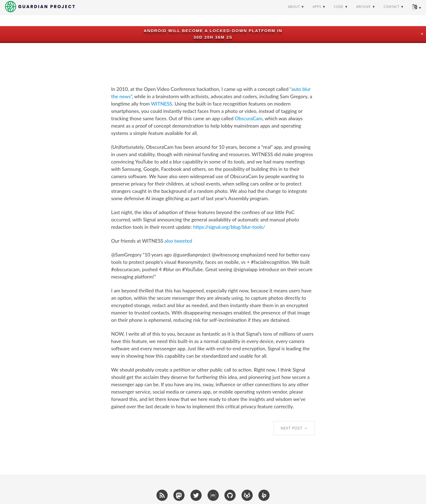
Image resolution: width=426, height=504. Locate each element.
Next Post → (294, 428)
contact (391, 12)
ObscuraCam (249, 118)
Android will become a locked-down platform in (213, 31)
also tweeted (178, 241)
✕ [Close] (422, 34)
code (339, 12)
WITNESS (162, 104)
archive (364, 12)
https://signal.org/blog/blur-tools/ (229, 227)
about (294, 12)
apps (317, 12)
